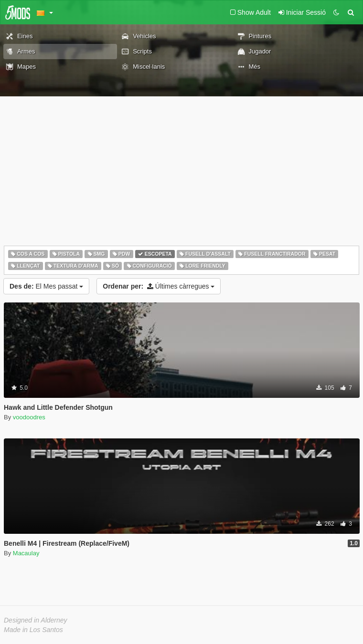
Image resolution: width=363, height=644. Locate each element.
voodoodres (29, 417)
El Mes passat (46, 286)
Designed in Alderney (36, 620)
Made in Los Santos (33, 630)
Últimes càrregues (159, 286)
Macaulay (26, 553)
